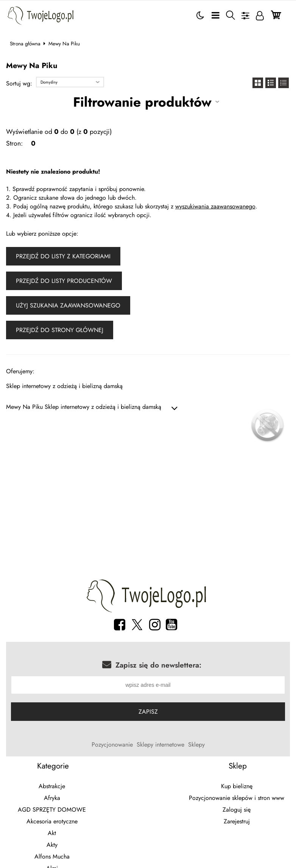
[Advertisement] (148, 514)
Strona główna (25, 43)
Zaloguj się (237, 810)
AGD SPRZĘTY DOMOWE (52, 810)
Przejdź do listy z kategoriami (63, 256)
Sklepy (196, 745)
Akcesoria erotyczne (52, 822)
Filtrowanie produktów (142, 102)
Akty (52, 845)
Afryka (52, 799)
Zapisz (148, 712)
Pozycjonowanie (112, 745)
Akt (52, 834)
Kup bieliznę (237, 787)
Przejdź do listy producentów (64, 281)
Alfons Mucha (52, 857)
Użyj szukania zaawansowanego (68, 305)
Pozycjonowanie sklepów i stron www (237, 799)
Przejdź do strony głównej (60, 330)
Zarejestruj (237, 822)
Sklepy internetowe (160, 745)
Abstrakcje (52, 787)
